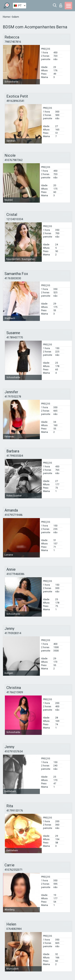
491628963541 (15, 101)
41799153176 (15, 811)
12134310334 (15, 219)
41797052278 (13, 397)
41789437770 (15, 337)
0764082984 (14, 929)
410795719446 (14, 515)
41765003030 (13, 278)
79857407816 (13, 42)
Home (7, 17)
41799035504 (15, 456)
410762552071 (14, 870)
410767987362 (14, 160)
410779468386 (15, 574)
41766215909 (15, 692)
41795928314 (13, 633)
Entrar (61, 5)
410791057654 (14, 751)
